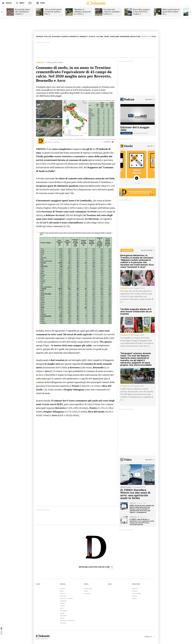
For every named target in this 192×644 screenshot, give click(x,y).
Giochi (150, 146)
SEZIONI (63, 584)
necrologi (146, 37)
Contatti (135, 591)
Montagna (115, 37)
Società (92, 37)
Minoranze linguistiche (130, 37)
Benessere (63, 616)
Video (86, 591)
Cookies (134, 596)
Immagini (87, 593)
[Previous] (2, 12)
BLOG (110, 584)
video (154, 37)
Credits (134, 598)
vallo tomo (41, 378)
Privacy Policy (137, 593)
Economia (56, 37)
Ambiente (84, 37)
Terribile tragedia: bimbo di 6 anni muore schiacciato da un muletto (136, 312)
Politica (48, 37)
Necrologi (63, 623)
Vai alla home (147, 250)
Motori (62, 618)
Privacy (1, 631)
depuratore (98, 378)
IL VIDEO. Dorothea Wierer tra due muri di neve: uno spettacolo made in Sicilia (135, 494)
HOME (38, 584)
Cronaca (40, 37)
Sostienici (135, 589)
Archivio (149, 100)
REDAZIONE (136, 584)
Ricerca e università (70, 37)
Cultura (100, 37)
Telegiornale (126, 133)
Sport (107, 37)
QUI (84, 360)
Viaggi (62, 613)
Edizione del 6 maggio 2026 (135, 129)
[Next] (190, 12)
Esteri (62, 591)
